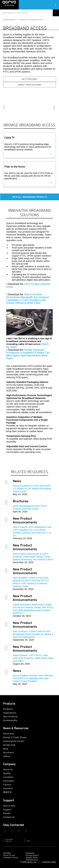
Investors (8, 788)
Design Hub (9, 745)
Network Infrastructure (31, 19)
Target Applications (30, 85)
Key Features (30, 79)
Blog (6, 749)
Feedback (30, 853)
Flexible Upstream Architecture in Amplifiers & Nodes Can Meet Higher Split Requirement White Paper (28, 354)
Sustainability (10, 720)
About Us (8, 770)
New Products (10, 717)
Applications (9, 19)
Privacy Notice (32, 855)
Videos (7, 756)
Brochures (9, 753)
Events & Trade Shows (15, 737)
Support (7, 810)
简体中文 (8, 792)
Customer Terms (10, 858)
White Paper (28, 299)
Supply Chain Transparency (32, 859)
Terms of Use (9, 855)
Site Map (7, 853)
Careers (7, 785)
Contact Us (9, 817)
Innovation (9, 781)
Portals (7, 813)
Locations (8, 777)
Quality (7, 773)
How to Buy (9, 806)
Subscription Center (14, 741)
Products (8, 709)
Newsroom (9, 734)
